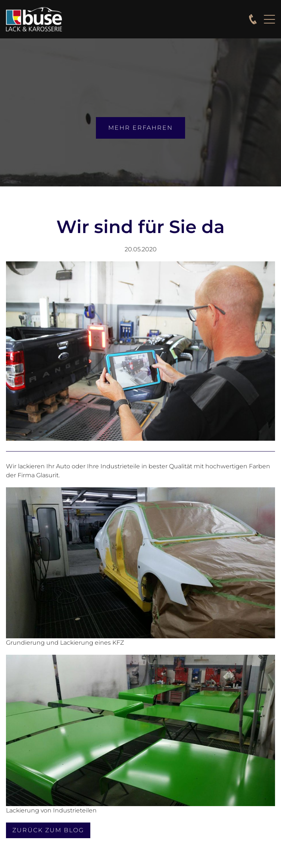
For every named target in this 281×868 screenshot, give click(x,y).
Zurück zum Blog (48, 830)
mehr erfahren (140, 128)
